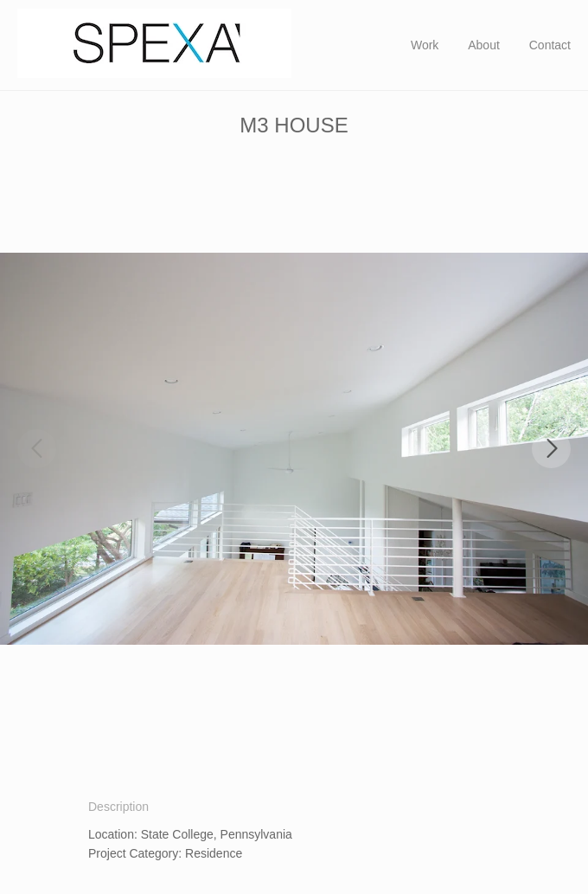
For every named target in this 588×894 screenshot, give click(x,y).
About (484, 45)
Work (425, 45)
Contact (550, 45)
